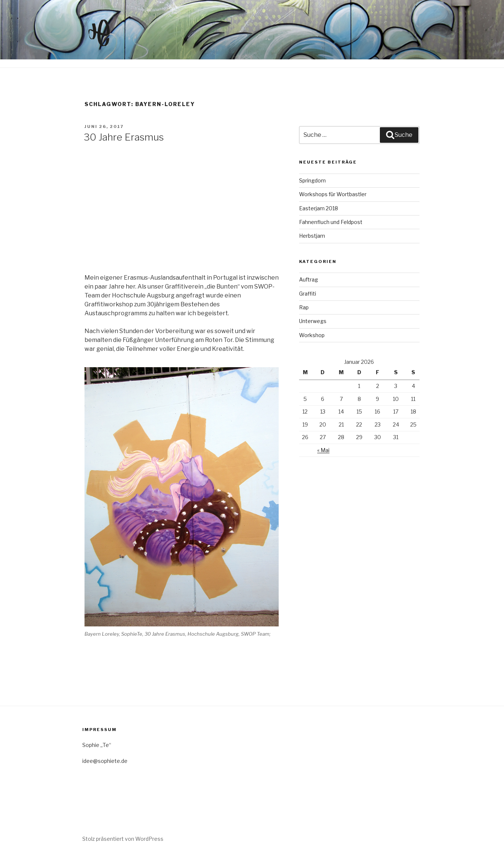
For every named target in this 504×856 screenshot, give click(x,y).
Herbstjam (312, 236)
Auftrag (309, 279)
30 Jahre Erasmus (124, 137)
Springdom (312, 180)
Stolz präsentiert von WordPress (123, 839)
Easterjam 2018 (319, 208)
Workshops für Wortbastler (333, 194)
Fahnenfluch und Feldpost (331, 222)
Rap (304, 307)
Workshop (312, 335)
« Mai (323, 450)
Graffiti (308, 294)
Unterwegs (313, 321)
